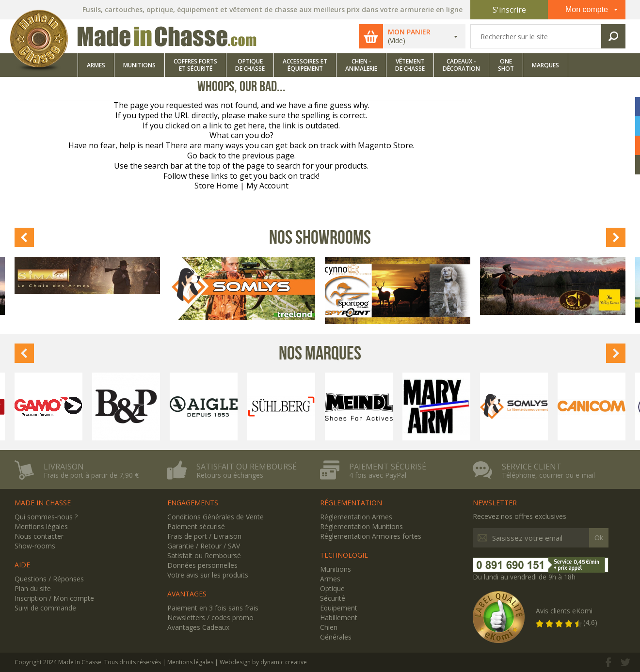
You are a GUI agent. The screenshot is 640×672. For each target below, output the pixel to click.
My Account (267, 186)
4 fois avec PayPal (378, 475)
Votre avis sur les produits (208, 575)
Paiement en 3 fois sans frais (213, 608)
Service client (532, 467)
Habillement (339, 617)
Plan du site (33, 588)
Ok (599, 538)
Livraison (64, 467)
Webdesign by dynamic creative (263, 662)
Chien (329, 627)
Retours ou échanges (230, 475)
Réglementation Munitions (361, 526)
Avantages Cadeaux (198, 627)
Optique (332, 588)
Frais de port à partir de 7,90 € (91, 475)
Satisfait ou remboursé (247, 467)
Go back (202, 156)
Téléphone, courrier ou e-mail (548, 475)
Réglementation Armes (356, 517)
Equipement (339, 608)
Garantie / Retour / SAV (204, 546)
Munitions (336, 569)
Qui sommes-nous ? (46, 517)
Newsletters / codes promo (210, 617)
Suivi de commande (45, 608)
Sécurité (333, 598)
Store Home (216, 186)
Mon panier (409, 32)
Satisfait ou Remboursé (204, 555)
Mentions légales (41, 526)
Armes (330, 579)
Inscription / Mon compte (54, 598)
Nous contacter (39, 536)
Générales (336, 637)
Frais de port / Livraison (204, 536)
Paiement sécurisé (388, 467)
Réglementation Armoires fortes (371, 536)
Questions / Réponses (49, 579)
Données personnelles (202, 565)
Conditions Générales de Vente (216, 517)
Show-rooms (35, 546)
